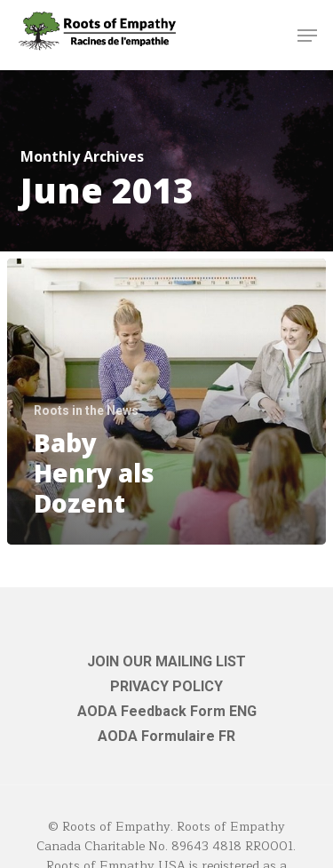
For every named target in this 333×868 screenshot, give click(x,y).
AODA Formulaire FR (166, 736)
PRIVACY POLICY (166, 686)
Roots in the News (86, 410)
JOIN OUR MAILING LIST (166, 661)
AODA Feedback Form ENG (167, 711)
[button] (307, 36)
